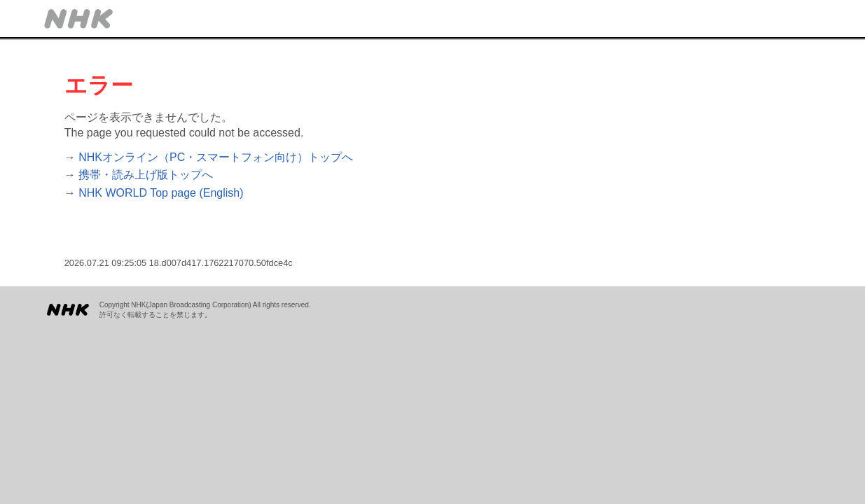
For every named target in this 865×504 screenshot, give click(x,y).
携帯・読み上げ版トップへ (146, 175)
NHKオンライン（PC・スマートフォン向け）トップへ (216, 157)
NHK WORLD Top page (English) (161, 193)
